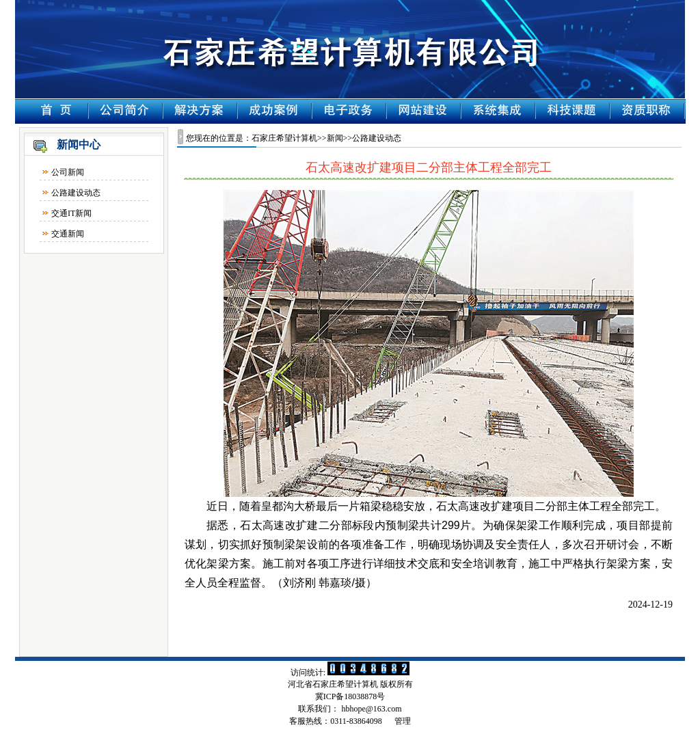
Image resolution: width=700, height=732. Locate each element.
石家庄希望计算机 (284, 138)
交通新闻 (68, 234)
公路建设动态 (76, 193)
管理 (403, 721)
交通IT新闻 (71, 213)
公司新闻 (68, 172)
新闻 (335, 138)
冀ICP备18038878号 (350, 696)
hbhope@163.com (371, 709)
